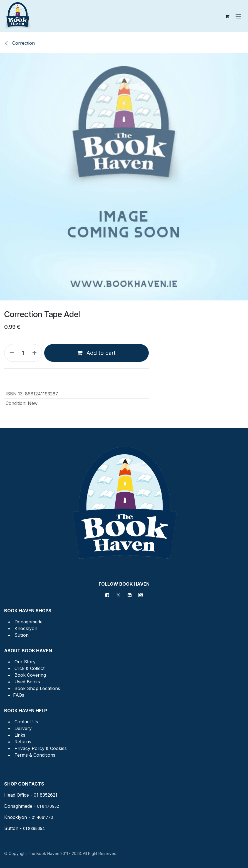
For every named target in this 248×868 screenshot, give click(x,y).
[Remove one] (11, 353)
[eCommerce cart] (227, 16)
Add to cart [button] (96, 353)
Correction (19, 43)
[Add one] (36, 353)
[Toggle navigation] (238, 16)
